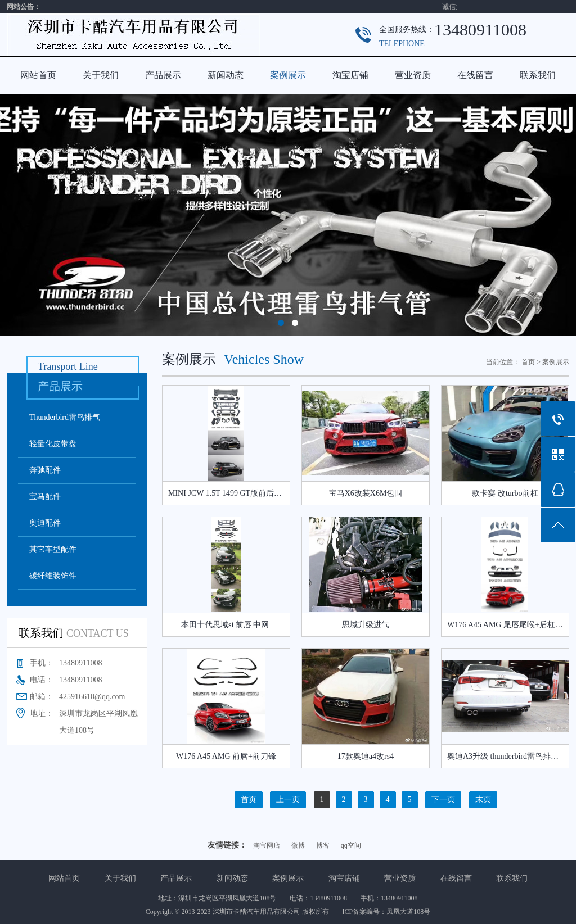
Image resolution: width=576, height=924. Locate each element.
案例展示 (288, 75)
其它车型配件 (53, 549)
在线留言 (475, 75)
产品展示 (163, 75)
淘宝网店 (267, 845)
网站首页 (38, 75)
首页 (528, 362)
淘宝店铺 (350, 75)
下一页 (443, 800)
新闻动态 (226, 75)
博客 (323, 845)
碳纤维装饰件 (53, 576)
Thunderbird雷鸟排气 (65, 417)
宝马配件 (45, 497)
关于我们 (101, 75)
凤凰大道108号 (408, 912)
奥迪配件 (45, 523)
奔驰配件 (45, 470)
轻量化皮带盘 (53, 444)
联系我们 (538, 75)
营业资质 (413, 75)
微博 (298, 845)
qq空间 (351, 845)
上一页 (288, 800)
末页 (483, 800)
